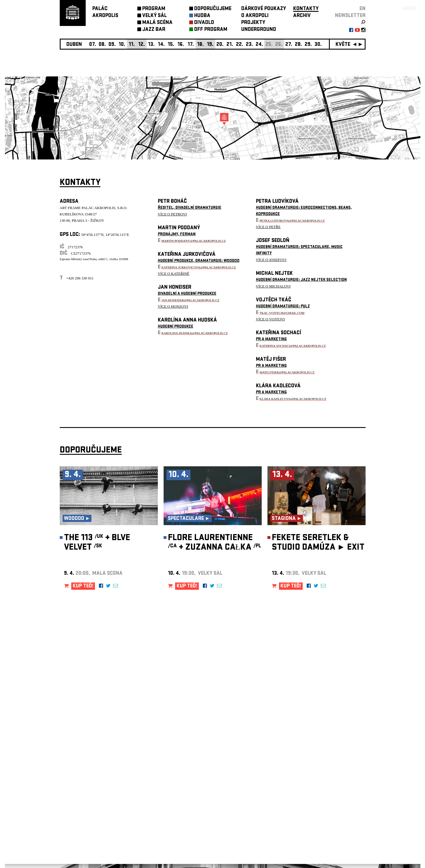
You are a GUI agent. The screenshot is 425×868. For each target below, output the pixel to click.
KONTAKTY (306, 9)
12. (142, 45)
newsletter (350, 16)
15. (171, 45)
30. (318, 45)
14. (161, 45)
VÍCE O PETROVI (172, 214)
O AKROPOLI (255, 16)
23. (249, 45)
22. (240, 45)
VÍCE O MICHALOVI (273, 286)
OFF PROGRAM (211, 30)
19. (210, 45)
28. (298, 45)
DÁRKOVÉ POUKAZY (264, 9)
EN (363, 9)
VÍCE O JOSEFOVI (271, 260)
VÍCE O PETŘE (268, 227)
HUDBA (202, 16)
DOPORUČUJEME (213, 9)
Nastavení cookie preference (83, 790)
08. (102, 45)
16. (181, 45)
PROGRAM (154, 9)
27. (289, 45)
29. (308, 45)
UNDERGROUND (259, 30)
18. (200, 45)
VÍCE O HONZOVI (173, 306)
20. (220, 45)
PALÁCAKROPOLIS (105, 13)
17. (191, 45)
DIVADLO (204, 23)
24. (259, 45)
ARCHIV (302, 16)
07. (93, 45)
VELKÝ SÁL (155, 16)
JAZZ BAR (154, 30)
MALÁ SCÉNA (157, 23)
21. (230, 45)
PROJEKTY (253, 23)
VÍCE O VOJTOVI (270, 319)
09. (112, 45)
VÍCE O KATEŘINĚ (174, 274)
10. (122, 45)
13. (151, 45)
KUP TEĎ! (83, 586)
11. (132, 45)
